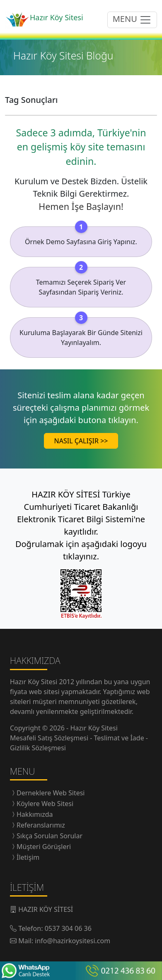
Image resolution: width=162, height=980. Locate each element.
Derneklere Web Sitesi (51, 793)
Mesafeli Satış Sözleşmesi (50, 738)
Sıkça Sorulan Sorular (50, 836)
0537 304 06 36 (68, 928)
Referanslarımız (41, 825)
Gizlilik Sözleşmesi (38, 748)
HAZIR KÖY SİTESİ (46, 909)
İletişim (28, 857)
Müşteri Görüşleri (44, 847)
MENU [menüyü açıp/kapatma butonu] (132, 20)
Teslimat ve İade (120, 738)
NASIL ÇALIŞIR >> (81, 441)
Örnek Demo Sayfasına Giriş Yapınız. (81, 242)
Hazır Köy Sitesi (35, 682)
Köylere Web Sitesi (45, 804)
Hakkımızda (35, 814)
